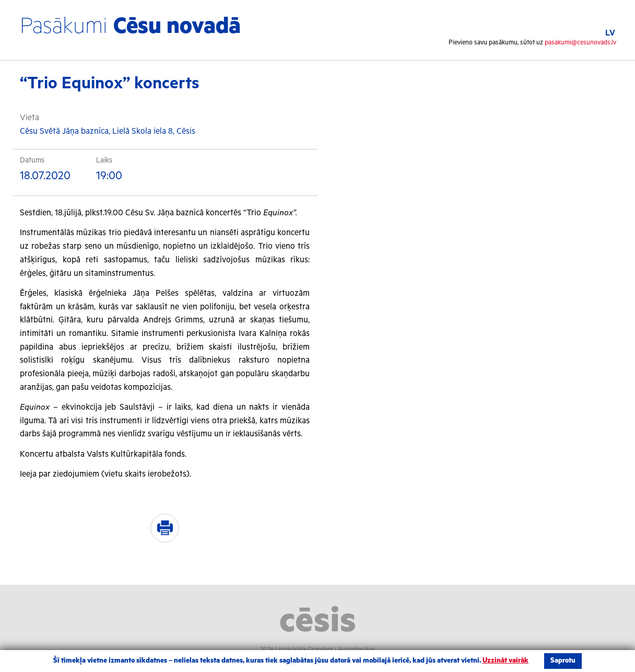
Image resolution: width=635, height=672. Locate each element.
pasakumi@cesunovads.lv (580, 43)
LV (610, 33)
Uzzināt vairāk (505, 661)
